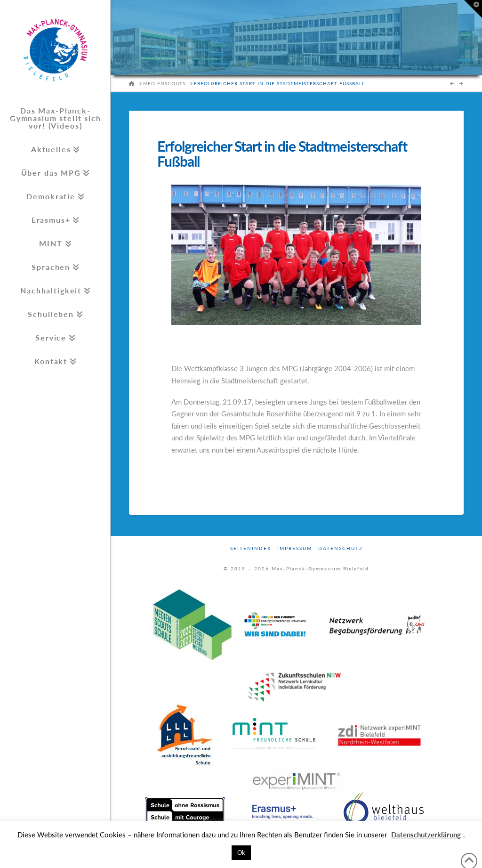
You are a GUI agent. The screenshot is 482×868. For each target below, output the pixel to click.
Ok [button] (241, 852)
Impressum (295, 548)
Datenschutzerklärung (426, 835)
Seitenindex (251, 548)
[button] (473, 9)
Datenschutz (341, 548)
